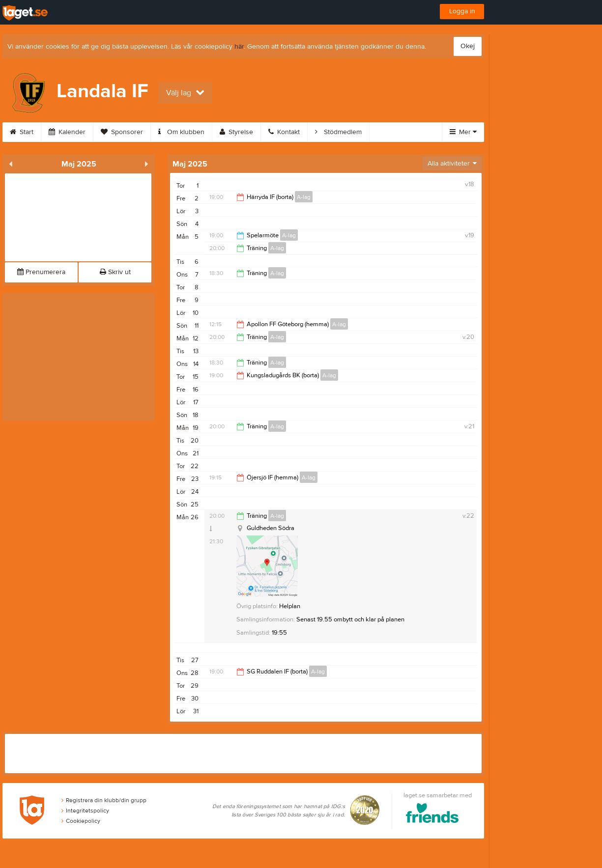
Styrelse (236, 132)
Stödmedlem (338, 132)
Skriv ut (115, 272)
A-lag (304, 197)
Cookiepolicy (81, 821)
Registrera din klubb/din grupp (104, 800)
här (239, 47)
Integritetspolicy (85, 811)
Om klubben (181, 132)
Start (22, 132)
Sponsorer (122, 132)
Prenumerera (41, 272)
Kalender (67, 132)
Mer (463, 132)
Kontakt (284, 132)
